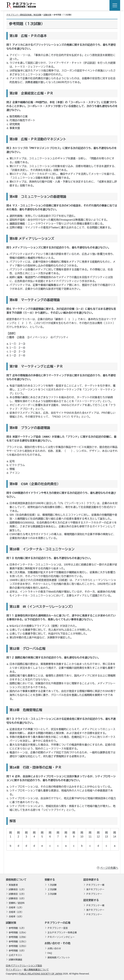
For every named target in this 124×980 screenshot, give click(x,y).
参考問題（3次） (17, 951)
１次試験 (52, 885)
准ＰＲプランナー (95, 889)
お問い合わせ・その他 (57, 943)
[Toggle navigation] (115, 5)
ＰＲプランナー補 (95, 885)
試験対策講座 (15, 960)
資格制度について (16, 880)
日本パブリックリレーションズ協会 (24, 966)
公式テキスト (15, 955)
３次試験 (52, 894)
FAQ (50, 953)
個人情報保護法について (36, 970)
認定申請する (91, 880)
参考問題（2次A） (18, 933)
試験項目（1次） (17, 889)
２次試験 (52, 889)
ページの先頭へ (109, 868)
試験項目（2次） (17, 894)
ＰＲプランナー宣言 (58, 928)
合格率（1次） (16, 908)
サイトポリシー (14, 970)
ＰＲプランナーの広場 (57, 923)
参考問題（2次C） (18, 942)
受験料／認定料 (17, 903)
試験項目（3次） (17, 898)
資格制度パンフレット (59, 958)
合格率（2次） (16, 912)
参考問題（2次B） (18, 937)
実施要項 (13, 885)
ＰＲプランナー (94, 894)
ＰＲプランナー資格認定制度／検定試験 (24, 15)
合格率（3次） (16, 917)
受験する (50, 880)
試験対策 (47, 15)
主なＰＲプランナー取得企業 (62, 933)
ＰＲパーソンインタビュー (61, 937)
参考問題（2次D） (18, 946)
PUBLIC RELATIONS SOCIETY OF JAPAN (40, 974)
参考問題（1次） (17, 928)
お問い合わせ (54, 949)
